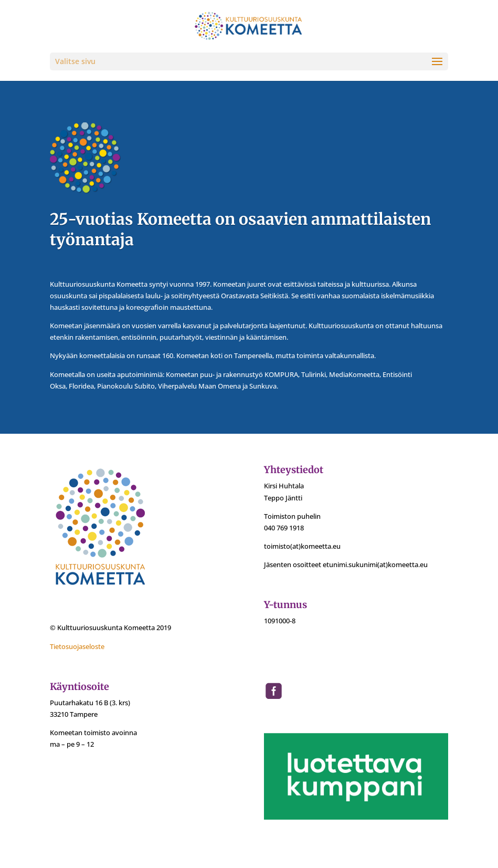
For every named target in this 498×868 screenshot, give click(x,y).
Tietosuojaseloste (77, 646)
